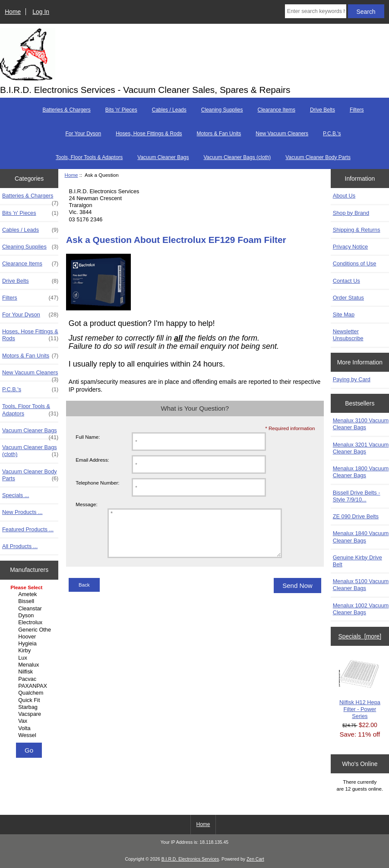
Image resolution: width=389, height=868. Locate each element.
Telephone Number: (97, 483)
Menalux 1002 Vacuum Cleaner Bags (361, 609)
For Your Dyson (83, 134)
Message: (86, 505)
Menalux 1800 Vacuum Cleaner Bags (361, 472)
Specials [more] (360, 636)
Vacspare (30, 714)
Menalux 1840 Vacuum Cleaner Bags (361, 537)
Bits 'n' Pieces (121, 110)
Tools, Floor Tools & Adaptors (89, 157)
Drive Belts (323, 110)
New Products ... (22, 512)
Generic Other (30, 630)
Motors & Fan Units (219, 134)
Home (13, 12)
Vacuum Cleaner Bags (163, 157)
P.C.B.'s (332, 134)
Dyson (30, 616)
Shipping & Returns (357, 230)
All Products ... (20, 546)
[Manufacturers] (29, 662)
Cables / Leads (169, 110)
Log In (41, 12)
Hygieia (30, 644)
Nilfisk (30, 672)
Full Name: (88, 437)
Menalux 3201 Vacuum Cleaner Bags (361, 448)
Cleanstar (30, 609)
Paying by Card (352, 379)
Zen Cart (255, 859)
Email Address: (92, 460)
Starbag (30, 707)
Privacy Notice (350, 247)
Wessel (30, 735)
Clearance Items (277, 110)
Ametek (30, 594)
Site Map (344, 314)
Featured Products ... (28, 529)
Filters (357, 110)
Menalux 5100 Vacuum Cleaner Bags (361, 585)
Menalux (30, 665)
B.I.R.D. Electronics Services (190, 859)
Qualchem (30, 693)
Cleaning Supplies (222, 110)
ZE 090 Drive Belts (356, 516)
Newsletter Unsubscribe (348, 335)
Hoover (30, 637)
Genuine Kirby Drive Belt (357, 561)
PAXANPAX (30, 686)
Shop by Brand (351, 213)
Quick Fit (30, 700)
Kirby (30, 651)
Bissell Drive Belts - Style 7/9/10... (357, 496)
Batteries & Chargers (66, 110)
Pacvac (30, 679)
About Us (344, 196)
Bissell (30, 601)
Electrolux (30, 622)
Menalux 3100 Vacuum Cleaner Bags (361, 424)
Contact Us (346, 281)
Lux (30, 658)
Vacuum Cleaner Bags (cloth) (237, 157)
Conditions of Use (355, 263)
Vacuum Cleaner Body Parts (318, 157)
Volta (30, 728)
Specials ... (16, 495)
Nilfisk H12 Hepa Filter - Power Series (360, 688)
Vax (30, 721)
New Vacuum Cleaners (282, 134)
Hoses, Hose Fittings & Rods (149, 134)
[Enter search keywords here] (316, 11)
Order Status (348, 298)
